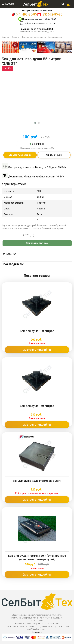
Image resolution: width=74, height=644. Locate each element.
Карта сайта (37, 632)
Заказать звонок (37, 243)
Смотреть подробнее (37, 350)
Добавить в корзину (20, 155)
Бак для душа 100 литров (37, 331)
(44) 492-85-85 (26, 14)
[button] (35, 123)
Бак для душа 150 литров (37, 406)
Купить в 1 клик (54, 155)
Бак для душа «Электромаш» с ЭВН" (37, 481)
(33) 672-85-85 (52, 14)
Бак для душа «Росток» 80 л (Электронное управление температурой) (37, 557)
